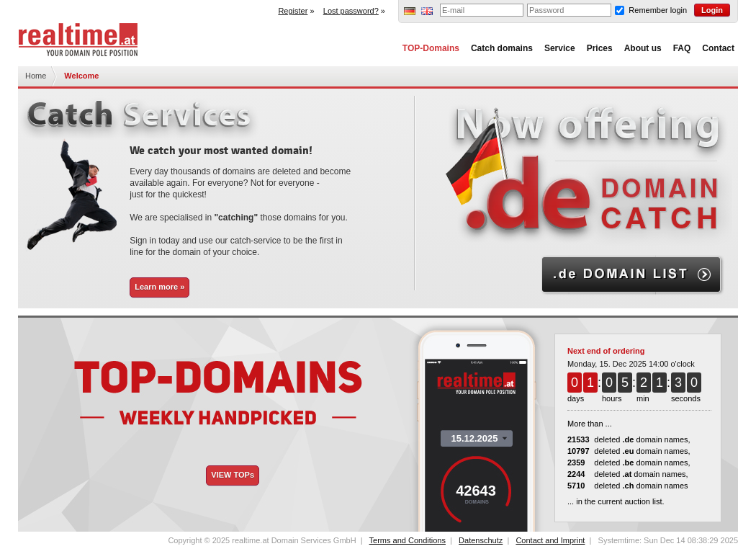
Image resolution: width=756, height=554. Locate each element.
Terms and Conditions (408, 540)
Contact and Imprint (550, 540)
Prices (600, 48)
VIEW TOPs (233, 475)
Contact (718, 48)
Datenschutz (481, 540)
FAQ (682, 48)
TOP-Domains (431, 48)
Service (560, 48)
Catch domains (502, 48)
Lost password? (351, 11)
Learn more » (159, 287)
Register (293, 11)
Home (36, 76)
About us (643, 48)
